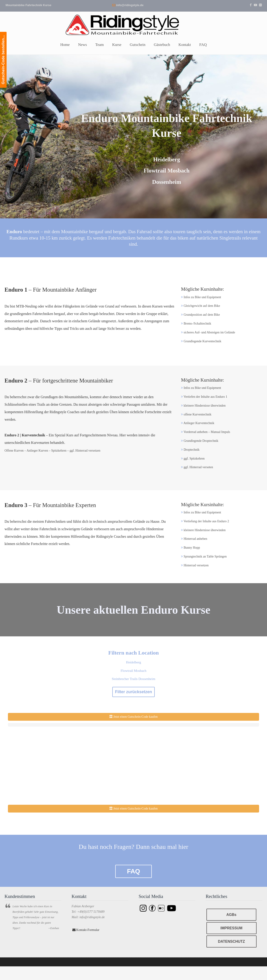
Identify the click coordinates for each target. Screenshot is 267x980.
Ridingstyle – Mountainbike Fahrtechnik (134, 24)
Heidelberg (133, 662)
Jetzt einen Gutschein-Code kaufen (133, 717)
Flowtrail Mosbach (134, 671)
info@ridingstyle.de (130, 5)
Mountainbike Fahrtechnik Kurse (29, 5)
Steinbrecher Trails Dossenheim (134, 679)
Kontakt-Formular (86, 930)
